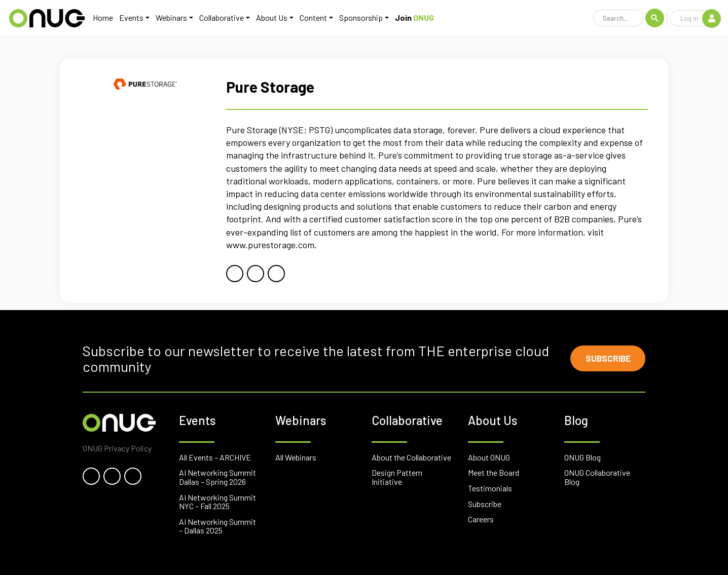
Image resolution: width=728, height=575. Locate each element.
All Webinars (296, 457)
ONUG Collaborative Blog (597, 477)
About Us (270, 18)
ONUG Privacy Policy (117, 448)
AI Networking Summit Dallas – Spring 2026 (217, 477)
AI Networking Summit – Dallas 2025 (217, 526)
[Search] (618, 19)
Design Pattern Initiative (397, 477)
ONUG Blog (583, 457)
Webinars (170, 18)
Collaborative (220, 18)
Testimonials (490, 488)
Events (130, 18)
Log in (700, 19)
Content (312, 18)
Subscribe (605, 359)
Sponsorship (359, 18)
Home (101, 18)
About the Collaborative (411, 457)
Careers (481, 519)
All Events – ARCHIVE (215, 457)
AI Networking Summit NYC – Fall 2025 (217, 502)
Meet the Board (494, 472)
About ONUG (489, 457)
